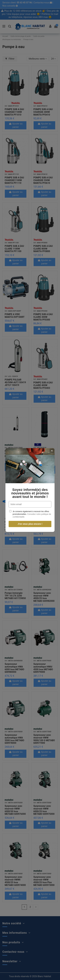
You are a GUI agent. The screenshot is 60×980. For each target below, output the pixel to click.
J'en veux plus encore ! (30, 524)
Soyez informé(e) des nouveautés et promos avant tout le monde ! (30, 493)
